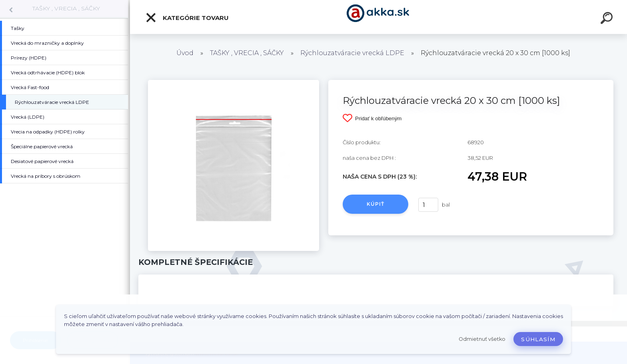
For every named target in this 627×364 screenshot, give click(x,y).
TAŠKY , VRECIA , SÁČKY (66, 8)
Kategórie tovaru (187, 18)
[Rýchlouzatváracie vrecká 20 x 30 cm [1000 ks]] (234, 83)
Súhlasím (538, 339)
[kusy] (428, 205)
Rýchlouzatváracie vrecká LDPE (352, 53)
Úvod (185, 53)
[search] (608, 19)
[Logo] (378, 17)
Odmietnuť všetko (482, 339)
